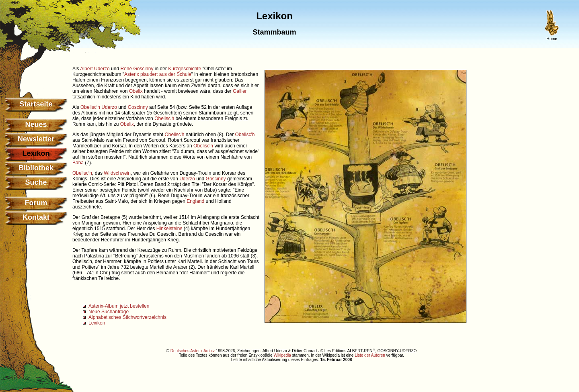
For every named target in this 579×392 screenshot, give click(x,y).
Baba (78, 163)
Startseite (36, 104)
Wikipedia (282, 355)
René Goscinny (137, 69)
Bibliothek (36, 168)
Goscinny (138, 107)
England (195, 201)
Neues (36, 125)
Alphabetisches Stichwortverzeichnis (127, 317)
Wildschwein (117, 173)
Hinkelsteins (169, 229)
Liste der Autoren (370, 355)
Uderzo (109, 107)
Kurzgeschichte (185, 69)
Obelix (136, 91)
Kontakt (36, 217)
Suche (36, 182)
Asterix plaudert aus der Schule (158, 74)
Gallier (240, 91)
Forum (36, 203)
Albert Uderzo (95, 69)
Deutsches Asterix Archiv (193, 351)
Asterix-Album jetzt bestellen (119, 306)
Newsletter (36, 139)
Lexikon (97, 323)
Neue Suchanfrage (109, 312)
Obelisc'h (90, 107)
